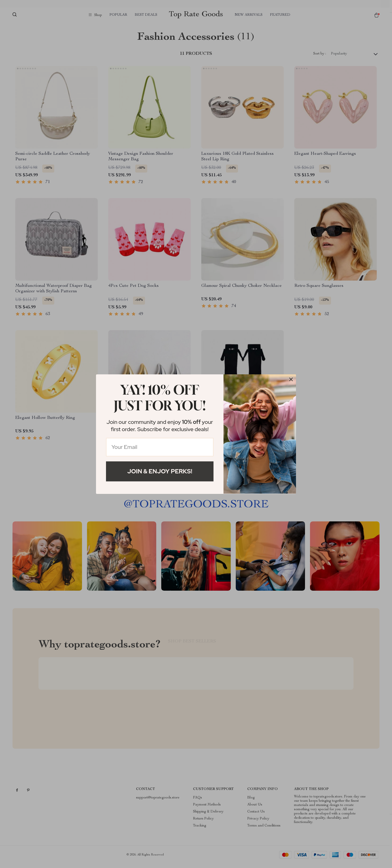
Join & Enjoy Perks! (160, 471)
